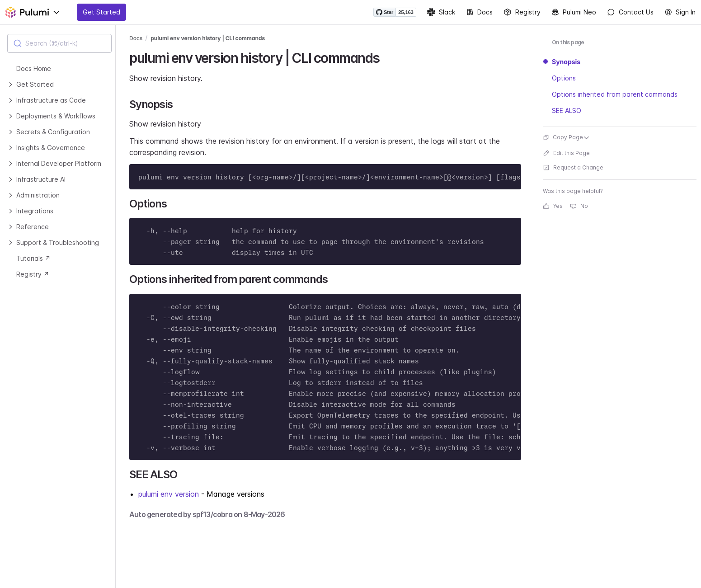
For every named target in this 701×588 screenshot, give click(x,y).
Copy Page (566, 137)
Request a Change (573, 167)
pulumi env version (169, 494)
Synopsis (566, 62)
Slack (441, 12)
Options (564, 78)
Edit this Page (566, 153)
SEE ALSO (567, 111)
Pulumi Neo (574, 12)
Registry (522, 12)
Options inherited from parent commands (615, 94)
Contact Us (630, 12)
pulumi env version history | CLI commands (208, 38)
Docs (480, 12)
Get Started (101, 12)
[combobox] (59, 43)
